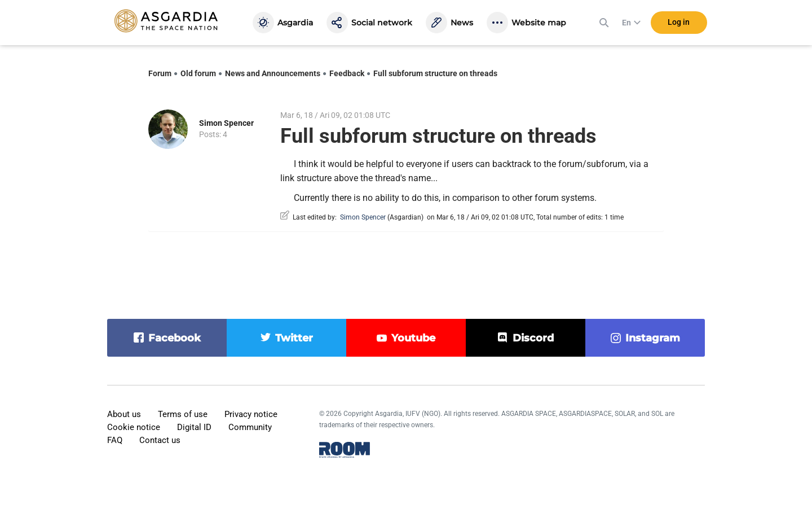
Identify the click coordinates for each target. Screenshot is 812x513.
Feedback (347, 73)
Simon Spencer (226, 123)
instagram (653, 338)
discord (533, 338)
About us (124, 414)
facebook (175, 338)
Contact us (160, 440)
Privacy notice (251, 414)
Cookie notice (134, 427)
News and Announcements (273, 73)
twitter (294, 338)
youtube (413, 338)
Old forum (198, 73)
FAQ (115, 440)
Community (250, 427)
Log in (679, 22)
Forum (160, 73)
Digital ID (194, 427)
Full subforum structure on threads (435, 73)
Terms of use (183, 414)
